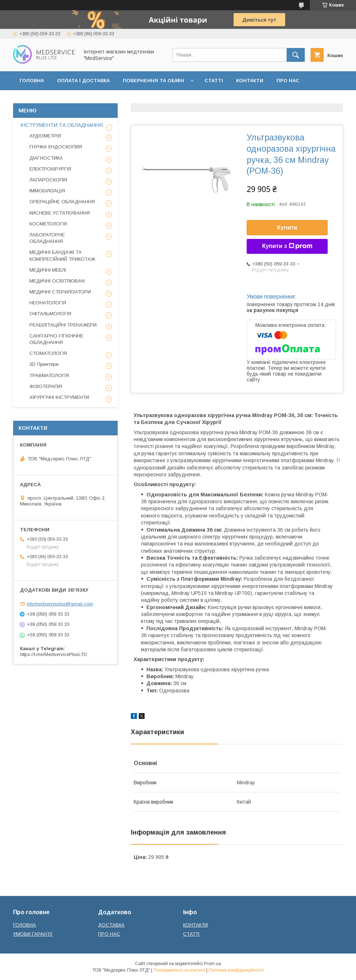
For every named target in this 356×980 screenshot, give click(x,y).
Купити (287, 227)
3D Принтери (44, 364)
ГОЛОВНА (32, 81)
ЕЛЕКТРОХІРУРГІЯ (50, 169)
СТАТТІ (214, 81)
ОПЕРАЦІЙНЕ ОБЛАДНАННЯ (62, 202)
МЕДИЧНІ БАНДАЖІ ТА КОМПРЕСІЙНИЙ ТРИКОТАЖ (62, 255)
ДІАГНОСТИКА (46, 158)
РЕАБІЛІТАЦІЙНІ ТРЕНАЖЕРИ (63, 325)
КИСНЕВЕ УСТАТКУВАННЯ (60, 213)
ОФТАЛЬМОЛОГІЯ (50, 314)
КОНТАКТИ (250, 81)
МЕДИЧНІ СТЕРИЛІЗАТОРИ (60, 292)
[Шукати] (296, 55)
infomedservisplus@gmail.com (60, 604)
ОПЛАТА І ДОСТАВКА (83, 81)
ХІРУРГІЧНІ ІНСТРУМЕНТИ (59, 397)
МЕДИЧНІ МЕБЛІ (48, 270)
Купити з (287, 246)
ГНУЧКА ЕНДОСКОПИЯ (56, 147)
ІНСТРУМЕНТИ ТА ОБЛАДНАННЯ (62, 125)
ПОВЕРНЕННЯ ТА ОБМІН (153, 81)
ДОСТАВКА (111, 925)
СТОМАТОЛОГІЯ (48, 353)
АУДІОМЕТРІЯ (45, 136)
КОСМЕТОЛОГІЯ (48, 224)
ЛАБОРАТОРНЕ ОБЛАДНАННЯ (47, 238)
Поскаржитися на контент (179, 970)
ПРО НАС (288, 81)
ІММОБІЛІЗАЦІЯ (47, 191)
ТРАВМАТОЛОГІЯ (49, 375)
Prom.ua (212, 964)
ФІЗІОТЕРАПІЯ (46, 386)
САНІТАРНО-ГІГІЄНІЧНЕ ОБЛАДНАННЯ (56, 339)
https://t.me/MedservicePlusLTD (54, 654)
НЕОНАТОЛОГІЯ (48, 303)
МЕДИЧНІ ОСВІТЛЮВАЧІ (57, 281)
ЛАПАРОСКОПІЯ (48, 180)
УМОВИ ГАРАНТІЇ (33, 934)
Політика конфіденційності (236, 970)
